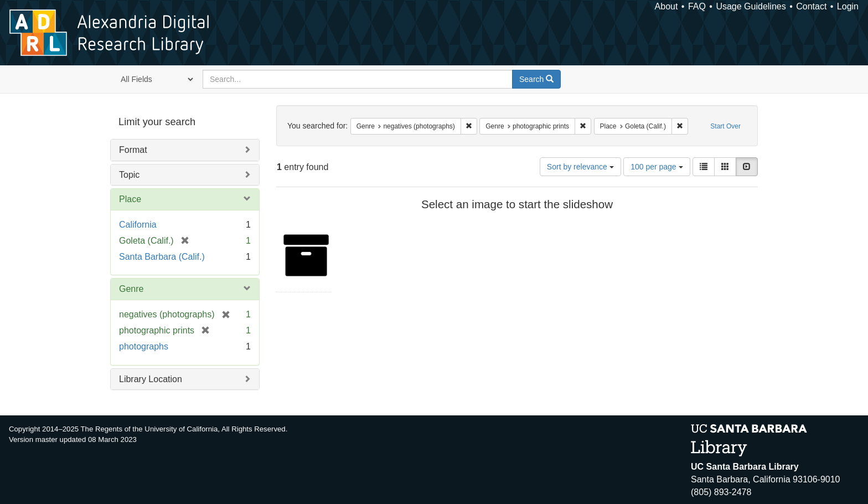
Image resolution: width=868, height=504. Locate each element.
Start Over (725, 126)
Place (130, 199)
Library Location (151, 379)
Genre (131, 289)
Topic (129, 175)
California (138, 225)
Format (133, 150)
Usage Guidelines (751, 6)
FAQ (697, 6)
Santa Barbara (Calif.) (162, 257)
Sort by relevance (580, 167)
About (666, 6)
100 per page (657, 167)
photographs (144, 346)
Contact (811, 6)
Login (848, 6)
